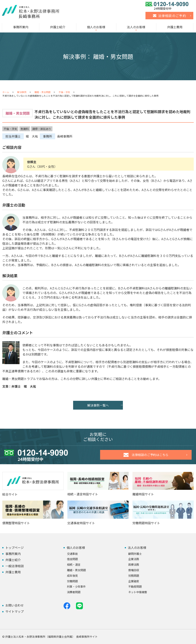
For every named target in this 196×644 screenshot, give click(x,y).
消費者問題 (74, 592)
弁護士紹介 (58, 27)
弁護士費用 (175, 27)
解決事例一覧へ (98, 405)
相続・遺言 (74, 564)
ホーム (6, 92)
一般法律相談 (15, 566)
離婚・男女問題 (42, 92)
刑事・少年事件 (76, 586)
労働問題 (72, 581)
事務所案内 (21, 27)
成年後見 (72, 576)
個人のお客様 (96, 27)
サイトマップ (15, 611)
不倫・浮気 (64, 92)
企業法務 (134, 559)
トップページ (15, 548)
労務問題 (134, 576)
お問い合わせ (15, 605)
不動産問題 (135, 586)
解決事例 (22, 92)
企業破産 (134, 581)
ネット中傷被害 (138, 592)
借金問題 (72, 559)
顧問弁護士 (135, 554)
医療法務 (134, 564)
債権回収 (134, 570)
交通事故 (72, 554)
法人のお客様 (136, 27)
